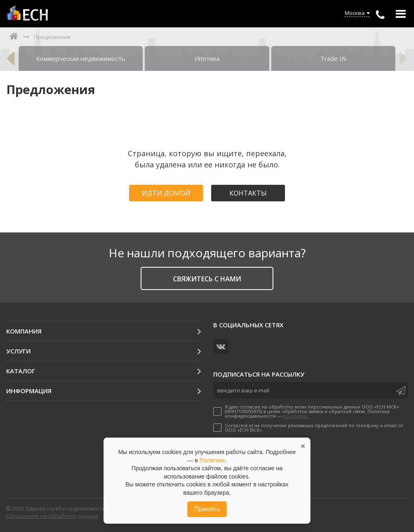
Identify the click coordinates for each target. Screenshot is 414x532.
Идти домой (166, 193)
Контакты (248, 193)
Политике (212, 460)
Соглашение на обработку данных (52, 516)
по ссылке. (296, 416)
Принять (207, 509)
